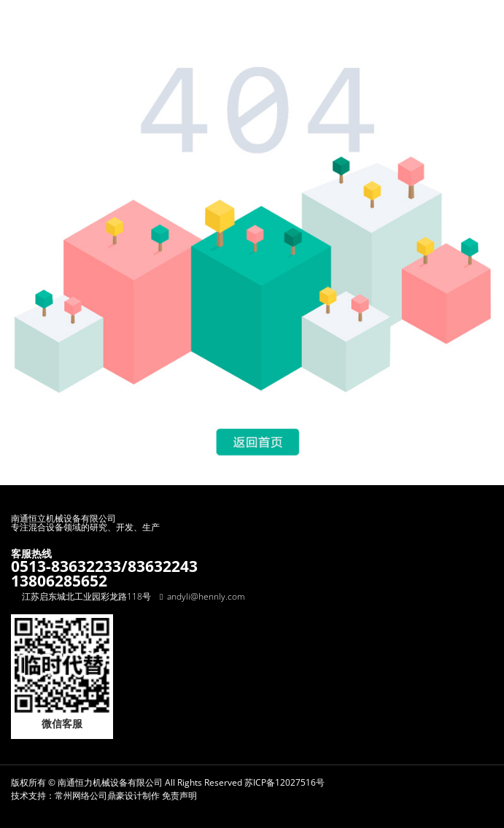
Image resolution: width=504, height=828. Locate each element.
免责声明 (179, 796)
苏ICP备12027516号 (284, 782)
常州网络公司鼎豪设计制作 (107, 796)
